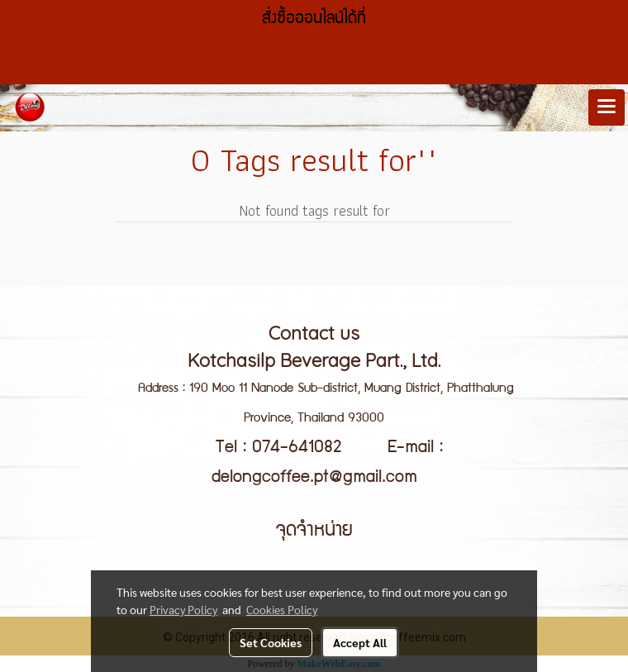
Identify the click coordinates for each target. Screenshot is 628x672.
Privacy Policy (183, 609)
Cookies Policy (282, 609)
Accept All (360, 642)
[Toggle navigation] (607, 107)
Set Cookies (271, 642)
